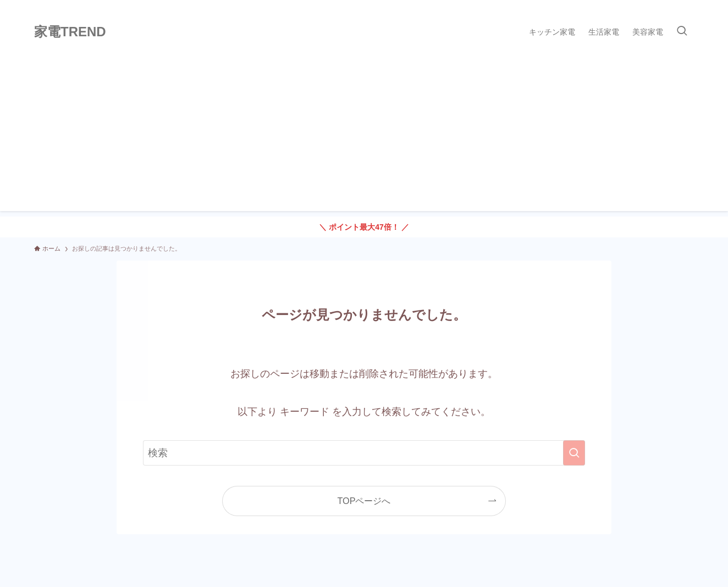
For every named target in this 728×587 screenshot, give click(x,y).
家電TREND (70, 32)
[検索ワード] (364, 453)
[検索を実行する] (574, 453)
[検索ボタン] (682, 32)
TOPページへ (364, 501)
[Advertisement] (364, 134)
